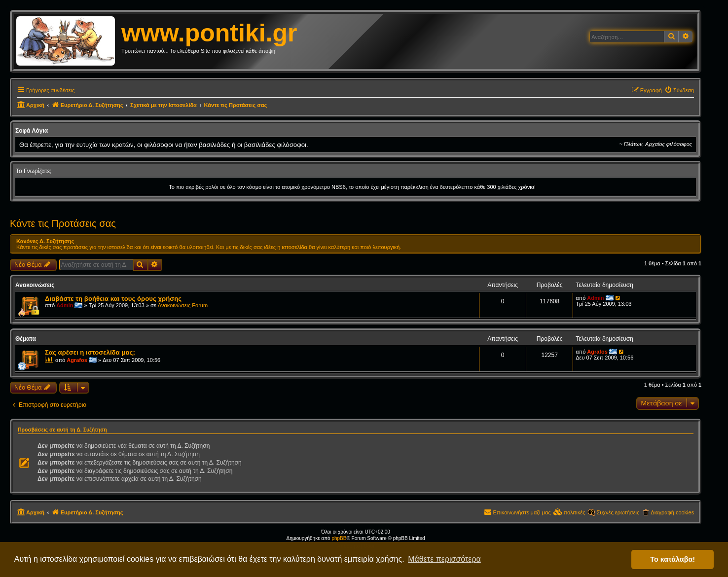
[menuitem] (679, 90)
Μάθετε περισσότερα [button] (444, 559)
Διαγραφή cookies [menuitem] (672, 512)
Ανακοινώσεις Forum (183, 305)
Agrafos (77, 360)
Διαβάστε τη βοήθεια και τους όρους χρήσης (113, 299)
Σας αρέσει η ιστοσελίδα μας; (90, 352)
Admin (65, 305)
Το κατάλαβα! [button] (673, 559)
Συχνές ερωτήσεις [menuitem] (618, 512)
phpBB (339, 538)
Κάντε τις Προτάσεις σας (63, 223)
